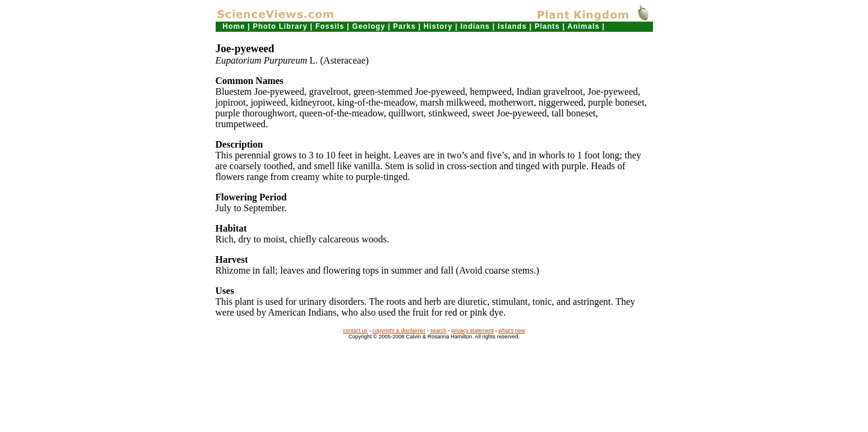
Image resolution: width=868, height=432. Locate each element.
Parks (404, 26)
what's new (512, 331)
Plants (547, 26)
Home (234, 26)
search (438, 331)
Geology (369, 26)
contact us (355, 331)
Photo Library (280, 26)
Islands (512, 26)
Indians (475, 26)
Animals (584, 26)
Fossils (330, 26)
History (438, 26)
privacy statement (472, 331)
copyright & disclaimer (399, 331)
